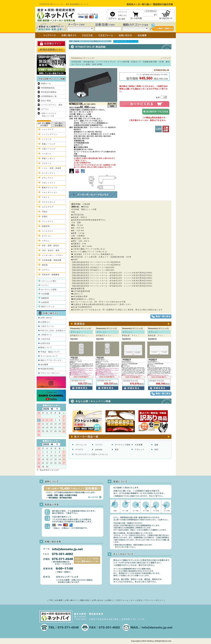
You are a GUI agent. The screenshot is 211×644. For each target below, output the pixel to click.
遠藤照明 (45, 298)
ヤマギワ (79, 450)
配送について (46, 348)
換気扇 (45, 265)
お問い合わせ (46, 318)
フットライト (48, 221)
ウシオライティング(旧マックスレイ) (92, 454)
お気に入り (122, 15)
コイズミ (99, 445)
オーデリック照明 (123, 445)
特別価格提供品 (48, 88)
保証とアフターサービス (51, 360)
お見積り (109, 600)
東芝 (117, 450)
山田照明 (45, 302)
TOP (51, 600)
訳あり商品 (46, 101)
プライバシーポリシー (50, 373)
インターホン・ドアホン (53, 255)
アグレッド (139, 450)
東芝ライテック (48, 307)
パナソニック (81, 445)
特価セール (46, 84)
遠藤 (156, 445)
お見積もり (45, 322)
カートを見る (136, 600)
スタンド (46, 197)
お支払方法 (45, 343)
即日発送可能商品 (49, 92)
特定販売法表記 (47, 369)
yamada (99, 450)
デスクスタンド (49, 202)
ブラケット (47, 163)
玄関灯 (45, 217)
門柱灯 (45, 212)
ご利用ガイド (46, 335)
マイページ (122, 12)
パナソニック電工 (49, 281)
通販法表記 (85, 600)
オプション (47, 236)
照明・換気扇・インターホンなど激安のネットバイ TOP (90, 41)
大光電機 (139, 445)
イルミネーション (50, 192)
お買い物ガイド (71, 600)
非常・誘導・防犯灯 (51, 246)
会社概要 (44, 365)
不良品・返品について (50, 352)
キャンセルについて (49, 356)
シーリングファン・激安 (52, 105)
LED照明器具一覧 (49, 96)
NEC (157, 450)
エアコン (45, 109)
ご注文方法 (45, 339)
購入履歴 (122, 19)
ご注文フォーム (47, 326)
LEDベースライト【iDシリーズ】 (49, 115)
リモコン (46, 241)
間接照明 (46, 226)
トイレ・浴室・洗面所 (52, 168)
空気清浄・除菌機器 (51, 275)
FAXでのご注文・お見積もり (53, 331)
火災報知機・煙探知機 (52, 260)
